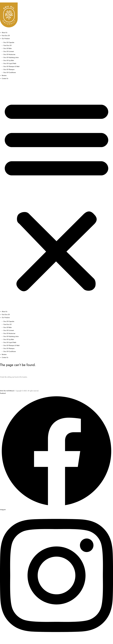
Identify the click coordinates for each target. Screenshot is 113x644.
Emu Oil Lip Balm (9, 60)
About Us (5, 33)
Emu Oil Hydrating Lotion (11, 57)
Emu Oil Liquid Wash (10, 63)
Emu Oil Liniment (9, 51)
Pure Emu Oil (6, 36)
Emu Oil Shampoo (9, 69)
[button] (56, 195)
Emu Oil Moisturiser (9, 54)
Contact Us (5, 78)
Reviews (4, 75)
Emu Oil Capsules (9, 42)
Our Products (6, 39)
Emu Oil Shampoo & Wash (12, 66)
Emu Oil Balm (8, 48)
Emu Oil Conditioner (10, 72)
